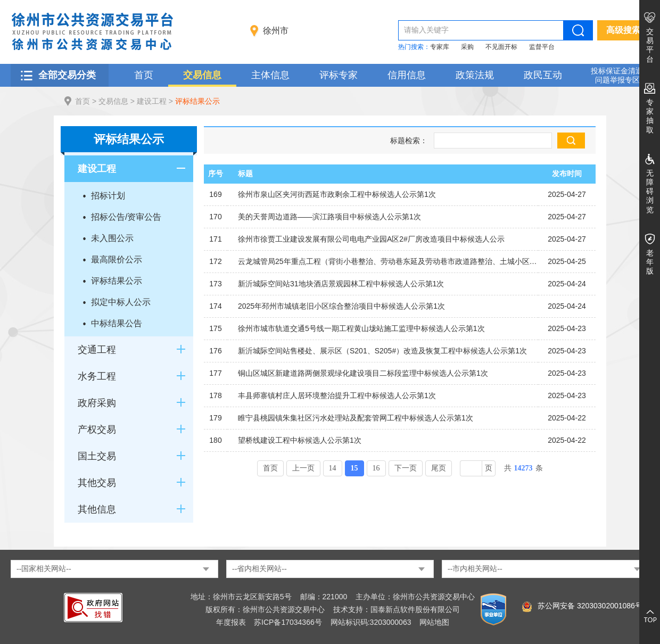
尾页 (439, 468)
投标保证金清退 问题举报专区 (617, 75)
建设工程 (152, 101)
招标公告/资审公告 (126, 217)
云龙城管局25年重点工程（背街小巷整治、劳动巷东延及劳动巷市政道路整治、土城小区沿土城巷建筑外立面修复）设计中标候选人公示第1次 (388, 261)
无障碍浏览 (650, 191)
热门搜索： (414, 47)
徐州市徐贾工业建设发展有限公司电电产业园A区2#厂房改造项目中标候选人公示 (371, 239)
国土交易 (97, 456)
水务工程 (97, 376)
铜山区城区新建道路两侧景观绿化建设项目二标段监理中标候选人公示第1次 (363, 373)
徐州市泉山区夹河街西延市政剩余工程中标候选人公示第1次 (337, 194)
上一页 (303, 468)
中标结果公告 (117, 323)
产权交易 (97, 430)
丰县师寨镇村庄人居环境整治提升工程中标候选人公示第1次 (337, 395)
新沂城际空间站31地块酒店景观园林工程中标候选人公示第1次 (341, 284)
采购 (467, 47)
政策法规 (475, 75)
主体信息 (270, 75)
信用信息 (407, 75)
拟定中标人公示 (121, 302)
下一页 (406, 468)
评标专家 (339, 75)
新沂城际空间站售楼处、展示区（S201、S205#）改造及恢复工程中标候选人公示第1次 (382, 351)
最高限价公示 (117, 259)
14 (333, 468)
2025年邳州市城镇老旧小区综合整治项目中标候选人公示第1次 (341, 306)
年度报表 (231, 622)
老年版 (650, 262)
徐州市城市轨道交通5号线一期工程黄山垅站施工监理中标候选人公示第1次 (361, 328)
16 (376, 468)
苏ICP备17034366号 (288, 622)
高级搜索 (623, 30)
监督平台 (542, 47)
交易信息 (202, 75)
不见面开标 (501, 47)
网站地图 (434, 622)
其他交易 (97, 483)
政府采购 (97, 403)
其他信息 (97, 509)
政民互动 (543, 75)
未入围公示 (112, 238)
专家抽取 (650, 116)
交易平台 (650, 45)
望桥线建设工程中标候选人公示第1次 (300, 440)
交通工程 (97, 350)
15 (354, 468)
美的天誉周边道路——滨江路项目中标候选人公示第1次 (329, 217)
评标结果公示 (197, 101)
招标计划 (108, 196)
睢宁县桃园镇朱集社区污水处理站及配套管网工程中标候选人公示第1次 (356, 418)
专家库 (440, 47)
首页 (144, 75)
